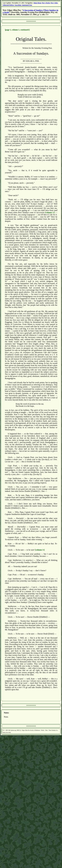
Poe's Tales (54, 3)
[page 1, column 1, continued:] (17, 30)
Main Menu (37, 3)
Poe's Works (46, 3)
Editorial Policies (8, 5)
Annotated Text (27, 5)
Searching (18, 5)
